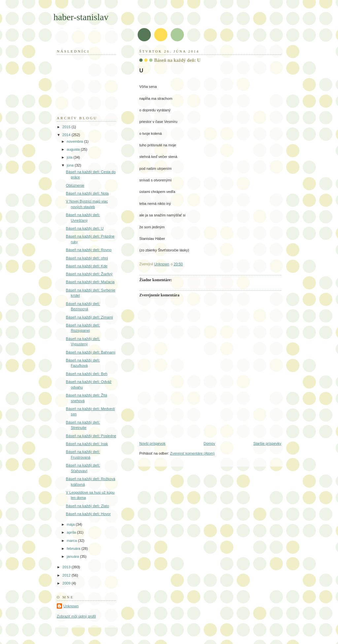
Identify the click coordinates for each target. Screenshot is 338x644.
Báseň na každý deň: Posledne (91, 436)
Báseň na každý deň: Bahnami (91, 352)
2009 (67, 583)
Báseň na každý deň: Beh (87, 374)
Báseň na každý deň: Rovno (89, 250)
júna (71, 165)
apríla (72, 532)
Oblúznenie (75, 185)
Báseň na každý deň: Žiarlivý (89, 274)
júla (70, 157)
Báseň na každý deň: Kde (87, 266)
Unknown (71, 606)
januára (73, 556)
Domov (209, 443)
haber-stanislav (81, 17)
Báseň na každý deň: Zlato (88, 506)
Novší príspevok (152, 443)
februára (74, 549)
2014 (67, 135)
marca (72, 541)
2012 (67, 575)
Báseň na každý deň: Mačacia (90, 282)
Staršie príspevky (267, 443)
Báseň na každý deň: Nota (87, 193)
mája (71, 524)
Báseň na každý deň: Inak (87, 444)
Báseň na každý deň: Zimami (89, 317)
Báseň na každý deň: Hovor (88, 514)
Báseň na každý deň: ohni (87, 258)
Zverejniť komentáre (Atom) (192, 453)
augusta (74, 149)
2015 (67, 127)
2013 (67, 567)
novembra (75, 141)
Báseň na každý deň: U (85, 228)
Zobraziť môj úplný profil (76, 616)
